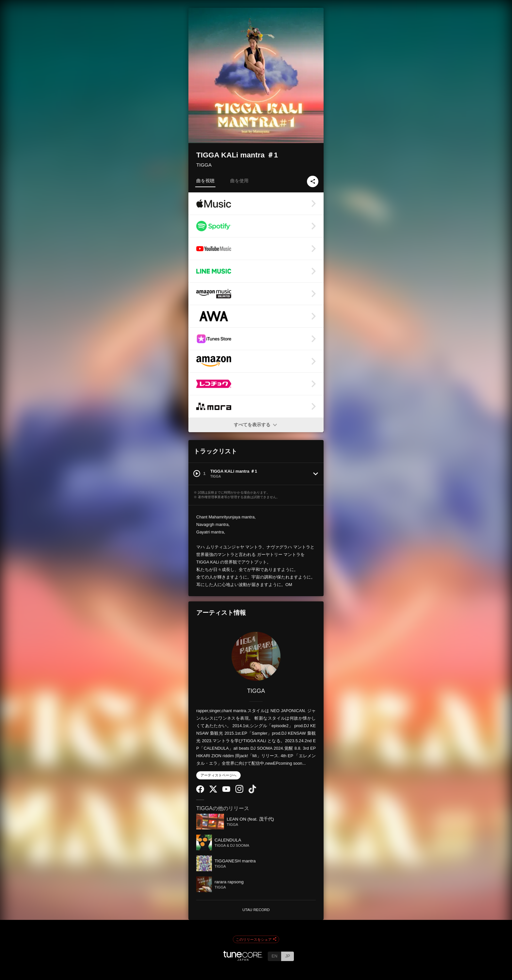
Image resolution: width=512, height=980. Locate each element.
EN (275, 956)
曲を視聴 (205, 181)
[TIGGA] (256, 656)
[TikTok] (252, 792)
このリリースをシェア (256, 939)
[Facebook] (200, 791)
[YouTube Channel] (226, 790)
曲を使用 (239, 181)
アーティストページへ (218, 775)
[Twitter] (213, 791)
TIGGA (204, 165)
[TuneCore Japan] (243, 959)
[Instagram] (239, 791)
